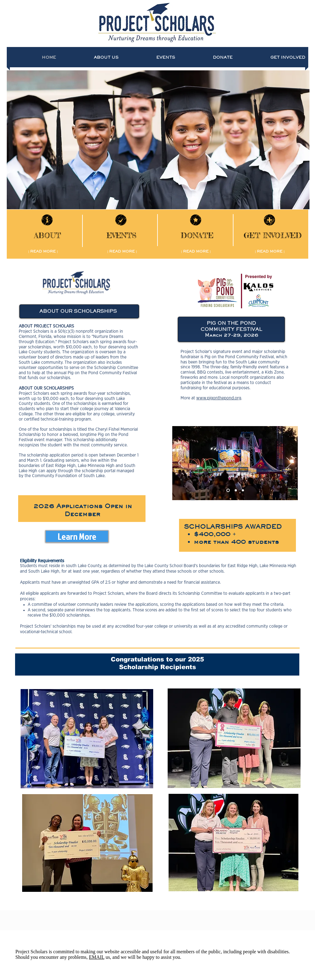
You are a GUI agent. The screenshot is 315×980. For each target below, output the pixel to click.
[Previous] (181, 463)
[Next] (289, 463)
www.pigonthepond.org (219, 398)
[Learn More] (77, 536)
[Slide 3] (243, 490)
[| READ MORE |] (43, 251)
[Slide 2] (236, 490)
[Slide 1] (228, 490)
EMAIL (97, 957)
